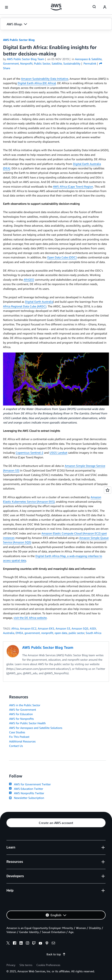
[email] (53, 944)
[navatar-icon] (105, 7)
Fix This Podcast (19, 737)
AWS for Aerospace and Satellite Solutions (36, 728)
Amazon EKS (46, 628)
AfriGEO (29, 280)
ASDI (93, 628)
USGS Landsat (58, 453)
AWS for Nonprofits (21, 719)
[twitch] (34, 944)
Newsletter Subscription (27, 798)
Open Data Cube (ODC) (62, 257)
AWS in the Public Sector (25, 705)
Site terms (26, 965)
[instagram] (27, 944)
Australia (9, 633)
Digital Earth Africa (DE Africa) (37, 83)
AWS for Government (23, 710)
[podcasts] (47, 944)
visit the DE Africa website (30, 618)
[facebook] (15, 944)
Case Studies (17, 732)
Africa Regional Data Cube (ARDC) (25, 306)
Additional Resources (22, 741)
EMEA (19, 633)
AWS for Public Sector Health (27, 723)
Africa (15, 628)
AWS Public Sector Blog (19, 40)
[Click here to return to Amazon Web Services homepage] (56, 7)
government (32, 633)
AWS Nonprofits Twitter (27, 793)
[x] (8, 944)
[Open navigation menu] (6, 7)
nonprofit (47, 633)
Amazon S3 (63, 628)
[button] (56, 24)
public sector (76, 633)
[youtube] (40, 944)
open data (61, 633)
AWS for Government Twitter (30, 784)
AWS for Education (21, 714)
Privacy (11, 965)
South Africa (94, 633)
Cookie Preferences (48, 965)
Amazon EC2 (28, 628)
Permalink (90, 63)
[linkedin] (21, 944)
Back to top (56, 954)
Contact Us (16, 746)
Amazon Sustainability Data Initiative (45, 79)
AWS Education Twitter (26, 789)
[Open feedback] (108, 490)
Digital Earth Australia (39, 302)
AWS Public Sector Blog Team (26, 59)
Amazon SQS (80, 628)
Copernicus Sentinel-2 (29, 453)
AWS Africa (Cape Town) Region (73, 186)
